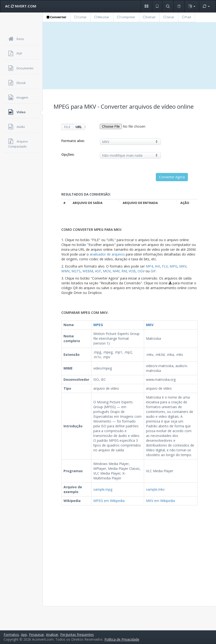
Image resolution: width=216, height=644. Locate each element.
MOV (107, 271)
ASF (98, 271)
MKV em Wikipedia (160, 501)
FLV (165, 266)
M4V (116, 271)
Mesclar (102, 17)
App (24, 635)
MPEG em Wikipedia (109, 501)
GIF (153, 271)
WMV (65, 271)
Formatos (11, 635)
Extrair (149, 17)
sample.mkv (155, 489)
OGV (141, 271)
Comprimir (126, 17)
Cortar (80, 17)
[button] (146, 6)
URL (79, 127)
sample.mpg (103, 489)
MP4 (149, 266)
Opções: (68, 154)
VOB (132, 271)
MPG (173, 266)
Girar (169, 17)
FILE (67, 127)
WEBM (88, 271)
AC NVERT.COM (21, 6)
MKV (183, 266)
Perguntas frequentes (77, 635)
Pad (187, 17)
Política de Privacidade (122, 639)
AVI (157, 266)
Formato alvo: (73, 141)
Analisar (52, 635)
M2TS (76, 271)
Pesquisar (36, 635)
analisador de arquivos (107, 254)
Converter (57, 17)
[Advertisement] (129, 56)
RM (124, 271)
